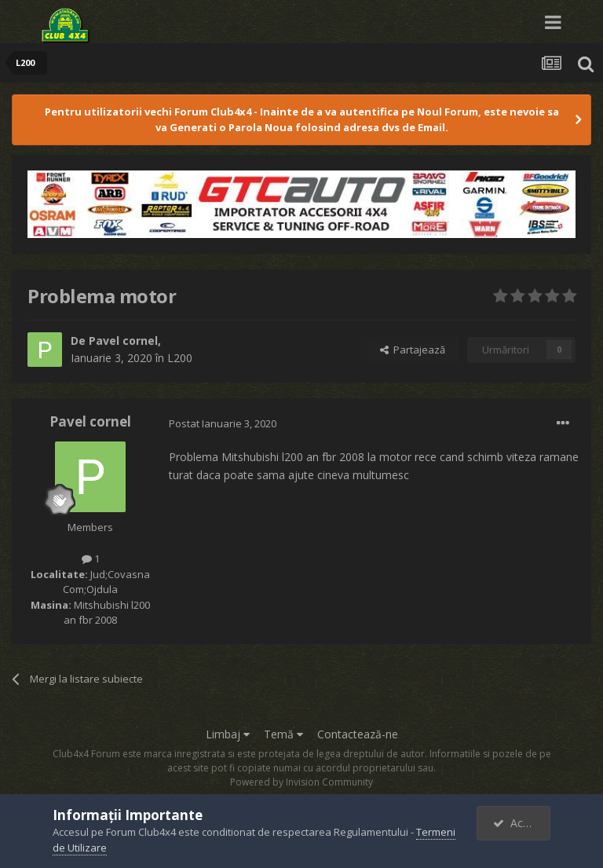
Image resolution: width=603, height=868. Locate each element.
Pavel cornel (123, 341)
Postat (223, 423)
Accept (519, 823)
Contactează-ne (358, 734)
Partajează (413, 350)
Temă (283, 734)
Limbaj (228, 734)
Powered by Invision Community (301, 782)
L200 (180, 358)
